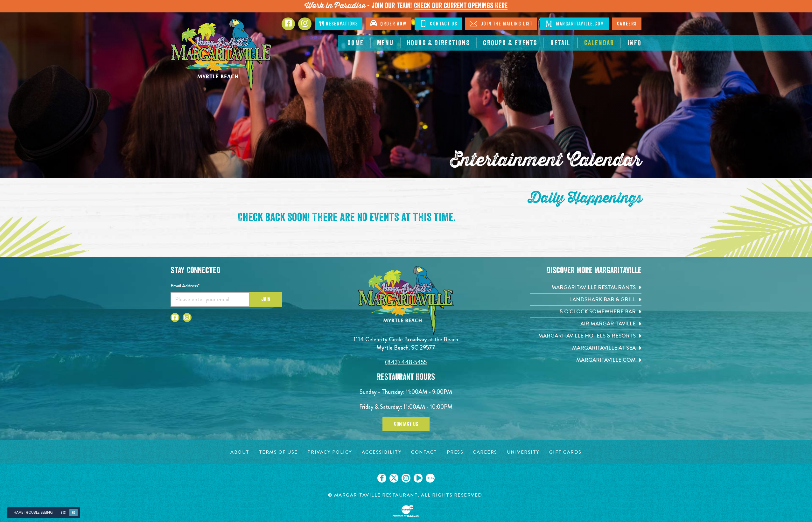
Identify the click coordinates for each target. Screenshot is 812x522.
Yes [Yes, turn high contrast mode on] (63, 513)
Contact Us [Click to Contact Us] (438, 24)
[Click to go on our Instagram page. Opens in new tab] (406, 478)
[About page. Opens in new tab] (240, 452)
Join (266, 299)
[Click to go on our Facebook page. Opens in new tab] (382, 478)
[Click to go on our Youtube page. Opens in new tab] (418, 478)
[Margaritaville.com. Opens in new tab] (586, 360)
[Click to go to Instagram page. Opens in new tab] (187, 317)
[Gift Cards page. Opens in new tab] (565, 452)
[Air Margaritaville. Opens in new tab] (586, 324)
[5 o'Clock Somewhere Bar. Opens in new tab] (586, 312)
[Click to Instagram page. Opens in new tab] (305, 24)
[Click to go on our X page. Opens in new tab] (394, 478)
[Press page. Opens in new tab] (455, 452)
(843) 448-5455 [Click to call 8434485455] (406, 362)
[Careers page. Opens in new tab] (485, 452)
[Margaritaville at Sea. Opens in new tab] (586, 348)
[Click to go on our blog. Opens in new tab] (430, 478)
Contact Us (406, 424)
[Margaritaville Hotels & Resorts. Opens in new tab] (586, 336)
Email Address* (185, 286)
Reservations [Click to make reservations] (339, 24)
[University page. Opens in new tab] (523, 452)
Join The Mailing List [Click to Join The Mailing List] (501, 24)
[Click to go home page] (221, 56)
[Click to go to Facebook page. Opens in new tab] (288, 24)
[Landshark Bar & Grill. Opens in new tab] (586, 299)
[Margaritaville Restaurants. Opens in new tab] (586, 287)
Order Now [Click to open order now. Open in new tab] (388, 23)
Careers (627, 24)
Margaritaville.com (574, 24)
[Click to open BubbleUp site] (406, 511)
